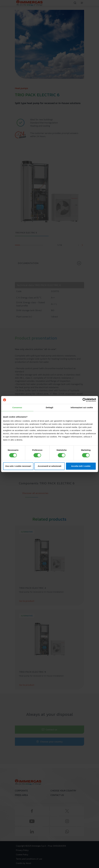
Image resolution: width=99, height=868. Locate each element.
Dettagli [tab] (50, 407)
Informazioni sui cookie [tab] (82, 407)
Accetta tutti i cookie (81, 466)
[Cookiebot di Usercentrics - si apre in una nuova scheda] (84, 400)
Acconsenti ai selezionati (49, 466)
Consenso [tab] (17, 407)
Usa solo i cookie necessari (18, 466)
